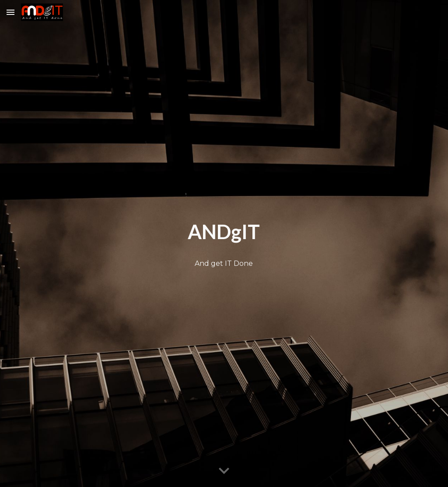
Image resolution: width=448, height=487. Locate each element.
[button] (10, 12)
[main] (224, 232)
